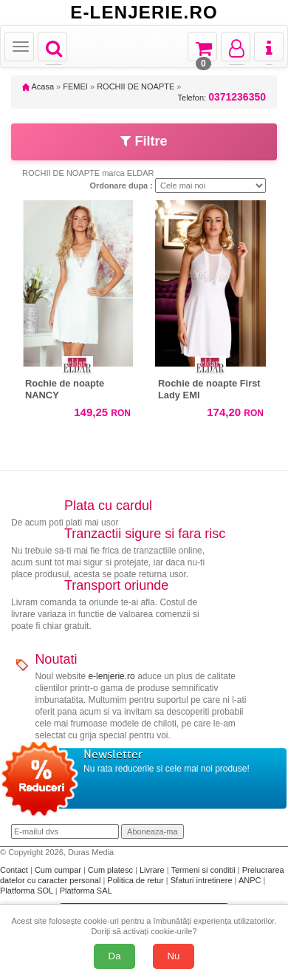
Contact (15, 870)
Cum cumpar (59, 870)
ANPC (250, 880)
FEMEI (75, 86)
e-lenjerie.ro (111, 676)
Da (115, 956)
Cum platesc (112, 870)
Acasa (38, 86)
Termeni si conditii (204, 870)
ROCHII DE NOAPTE (136, 86)
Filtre (144, 141)
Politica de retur (136, 880)
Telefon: (222, 97)
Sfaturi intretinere (203, 880)
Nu (174, 956)
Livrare (153, 870)
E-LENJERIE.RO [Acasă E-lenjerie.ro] (144, 13)
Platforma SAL (86, 891)
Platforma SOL (27, 891)
